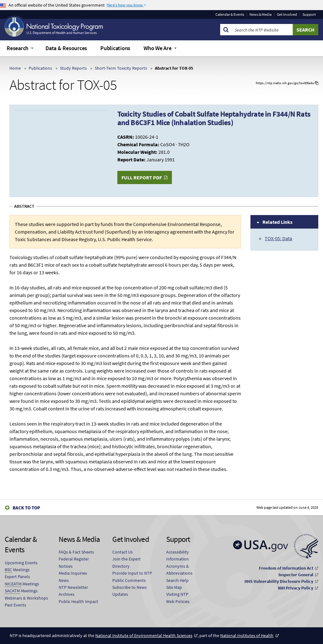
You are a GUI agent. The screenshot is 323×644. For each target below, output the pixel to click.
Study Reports (73, 68)
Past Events (15, 605)
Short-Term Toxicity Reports (121, 68)
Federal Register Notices (74, 562)
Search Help (177, 580)
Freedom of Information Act (286, 568)
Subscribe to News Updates (129, 591)
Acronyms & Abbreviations (179, 570)
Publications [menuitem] (115, 48)
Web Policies (178, 601)
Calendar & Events (230, 15)
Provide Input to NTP (132, 573)
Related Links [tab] (277, 222)
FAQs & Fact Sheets (76, 552)
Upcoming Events (21, 563)
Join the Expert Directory (126, 562)
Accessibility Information (178, 555)
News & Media (261, 15)
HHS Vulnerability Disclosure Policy (279, 581)
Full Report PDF (142, 177)
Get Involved (287, 15)
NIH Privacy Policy (296, 588)
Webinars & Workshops (26, 598)
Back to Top (26, 508)
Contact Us (123, 552)
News (64, 580)
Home (15, 68)
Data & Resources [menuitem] (66, 48)
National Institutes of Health (247, 635)
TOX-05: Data (278, 238)
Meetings (17, 570)
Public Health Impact (78, 601)
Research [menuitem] (18, 48)
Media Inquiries (73, 573)
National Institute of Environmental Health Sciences (144, 635)
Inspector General (296, 575)
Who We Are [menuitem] (158, 48)
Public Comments (129, 580)
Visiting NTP (177, 594)
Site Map (174, 587)
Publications (40, 68)
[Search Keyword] (262, 30)
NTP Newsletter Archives (73, 591)
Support (309, 15)
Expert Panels (17, 577)
